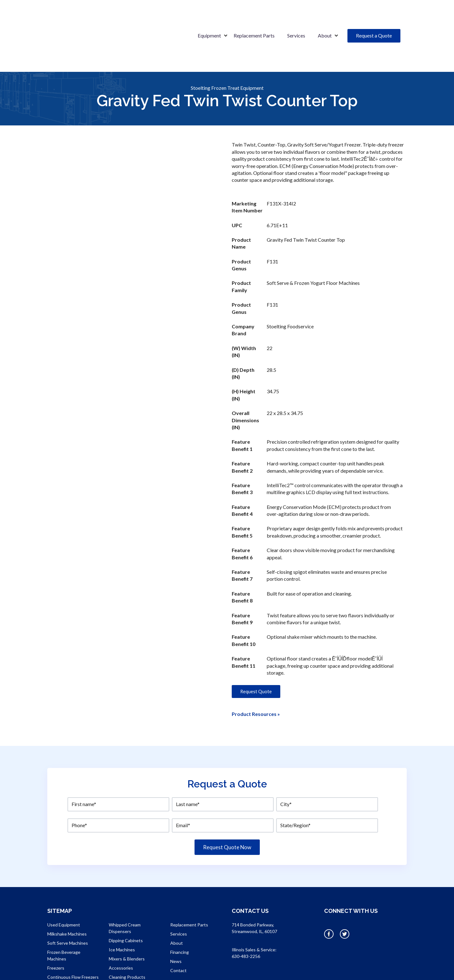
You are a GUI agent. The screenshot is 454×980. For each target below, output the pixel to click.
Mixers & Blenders (127, 926)
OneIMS (291, 970)
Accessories (121, 935)
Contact (178, 938)
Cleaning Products (127, 945)
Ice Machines (122, 917)
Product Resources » (256, 681)
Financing (180, 920)
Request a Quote (374, 19)
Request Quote (256, 659)
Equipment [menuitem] (209, 19)
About (177, 911)
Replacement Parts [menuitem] (254, 19)
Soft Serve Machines (68, 911)
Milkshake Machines (67, 901)
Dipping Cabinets (126, 908)
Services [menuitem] (296, 19)
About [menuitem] (325, 19)
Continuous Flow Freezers (73, 945)
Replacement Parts (189, 892)
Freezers (56, 935)
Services (179, 901)
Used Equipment (64, 892)
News (176, 929)
